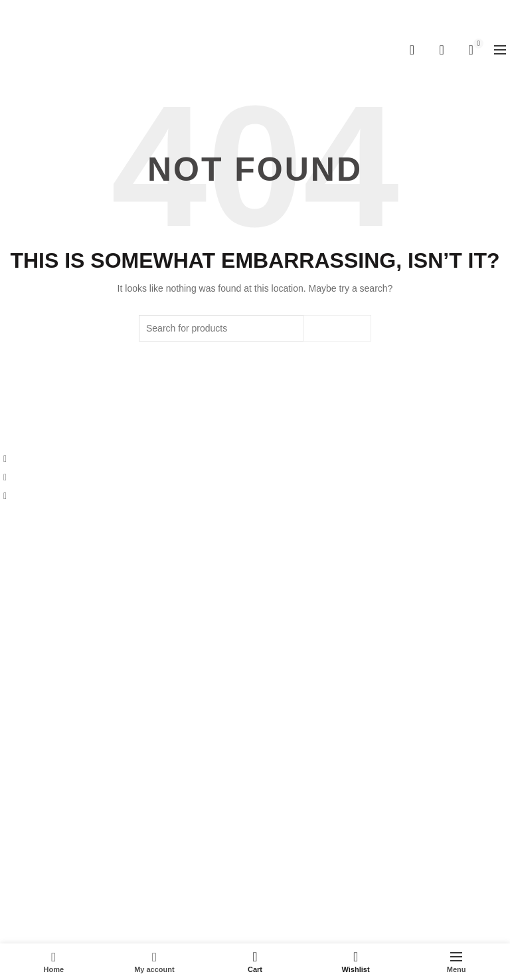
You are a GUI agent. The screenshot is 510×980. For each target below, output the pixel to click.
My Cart (16, 806)
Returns (16, 685)
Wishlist (449, 44)
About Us (19, 563)
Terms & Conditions (40, 724)
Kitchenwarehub (232, 923)
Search (337, 328)
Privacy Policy (29, 666)
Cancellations (28, 704)
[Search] (412, 50)
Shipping (18, 646)
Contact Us (23, 583)
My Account (24, 787)
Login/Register (30, 844)
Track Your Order (35, 864)
